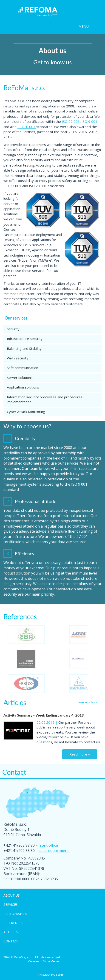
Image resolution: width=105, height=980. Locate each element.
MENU (84, 26)
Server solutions (20, 378)
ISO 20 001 (27, 127)
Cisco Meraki (51, 961)
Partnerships (15, 914)
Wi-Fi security (18, 358)
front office (48, 845)
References (13, 923)
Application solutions (23, 387)
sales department (54, 851)
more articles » (87, 702)
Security (13, 329)
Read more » (80, 754)
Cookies (34, 961)
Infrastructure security (25, 339)
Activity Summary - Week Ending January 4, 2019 (44, 715)
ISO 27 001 (70, 121)
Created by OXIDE (52, 975)
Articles (11, 932)
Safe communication (23, 368)
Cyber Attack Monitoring (26, 412)
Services (11, 905)
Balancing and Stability (24, 348)
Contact (11, 941)
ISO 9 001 (89, 121)
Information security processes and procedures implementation (45, 399)
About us (12, 895)
